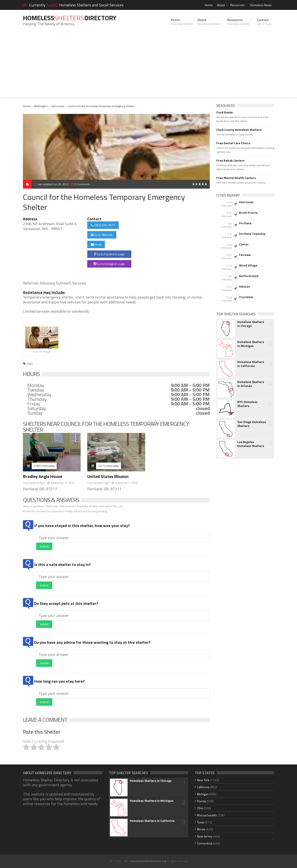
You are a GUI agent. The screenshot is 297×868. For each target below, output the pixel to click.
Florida (201, 801)
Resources (237, 5)
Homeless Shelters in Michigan (251, 344)
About (221, 5)
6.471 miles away (109, 466)
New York (203, 780)
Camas (244, 244)
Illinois (201, 829)
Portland (245, 223)
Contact (264, 22)
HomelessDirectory (70, 18)
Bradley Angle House (43, 476)
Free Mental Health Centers (236, 178)
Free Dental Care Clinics (233, 143)
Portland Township (252, 234)
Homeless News (261, 5)
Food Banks (225, 112)
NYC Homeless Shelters (247, 404)
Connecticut (205, 843)
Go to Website (102, 235)
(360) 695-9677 (103, 225)
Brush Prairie (248, 213)
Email (96, 244)
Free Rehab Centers (230, 160)
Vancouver (58, 106)
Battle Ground (249, 276)
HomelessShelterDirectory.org (148, 861)
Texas (201, 822)
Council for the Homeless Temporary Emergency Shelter (101, 106)
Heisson (245, 286)
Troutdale (246, 297)
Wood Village (248, 265)
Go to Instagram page (109, 264)
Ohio (200, 808)
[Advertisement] (148, 66)
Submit (44, 546)
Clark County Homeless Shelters (239, 130)
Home (209, 5)
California (203, 787)
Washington (41, 106)
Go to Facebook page (109, 254)
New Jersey (205, 836)
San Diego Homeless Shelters (252, 424)
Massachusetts (207, 815)
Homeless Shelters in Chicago (251, 324)
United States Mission (108, 476)
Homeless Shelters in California (251, 364)
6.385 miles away (44, 466)
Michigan (203, 794)
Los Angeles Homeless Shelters (251, 444)
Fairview (245, 255)
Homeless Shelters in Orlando (251, 384)
